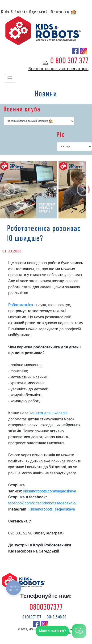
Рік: (61, 135)
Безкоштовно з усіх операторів (58, 69)
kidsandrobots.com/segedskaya (50, 491)
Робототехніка (21, 305)
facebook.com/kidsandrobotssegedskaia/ (42, 503)
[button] (9, 190)
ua (45, 63)
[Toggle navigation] (10, 78)
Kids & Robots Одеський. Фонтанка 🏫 (39, 12)
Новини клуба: (23, 109)
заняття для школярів (48, 413)
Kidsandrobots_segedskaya (52, 509)
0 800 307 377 (69, 61)
